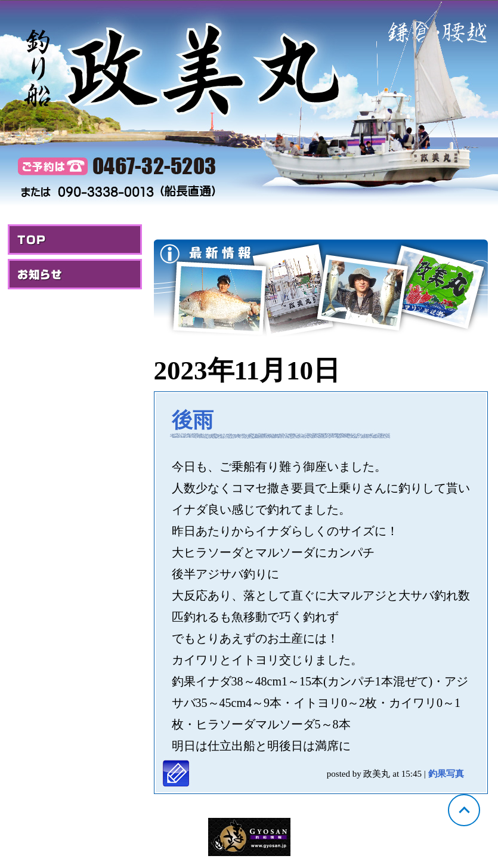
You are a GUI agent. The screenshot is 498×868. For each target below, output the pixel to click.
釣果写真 (446, 774)
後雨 (193, 420)
